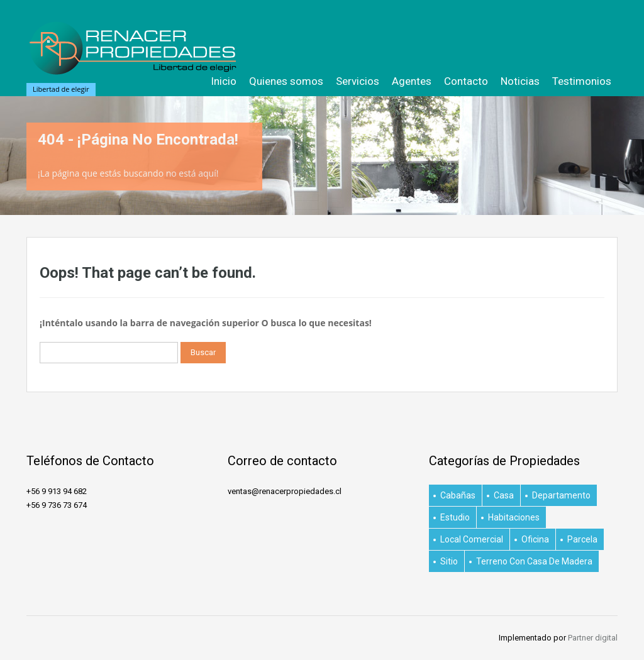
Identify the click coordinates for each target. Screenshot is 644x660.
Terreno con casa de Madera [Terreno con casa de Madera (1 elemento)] (534, 561)
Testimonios (582, 81)
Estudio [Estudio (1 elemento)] (455, 517)
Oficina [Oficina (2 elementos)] (535, 539)
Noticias (520, 81)
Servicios (358, 81)
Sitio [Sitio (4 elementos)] (449, 561)
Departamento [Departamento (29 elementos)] (561, 495)
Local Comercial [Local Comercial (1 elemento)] (472, 539)
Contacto (466, 81)
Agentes (412, 81)
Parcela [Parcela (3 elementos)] (582, 539)
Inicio (224, 81)
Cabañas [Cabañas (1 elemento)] (458, 495)
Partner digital (593, 638)
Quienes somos (286, 81)
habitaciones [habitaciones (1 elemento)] (514, 517)
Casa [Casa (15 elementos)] (504, 495)
